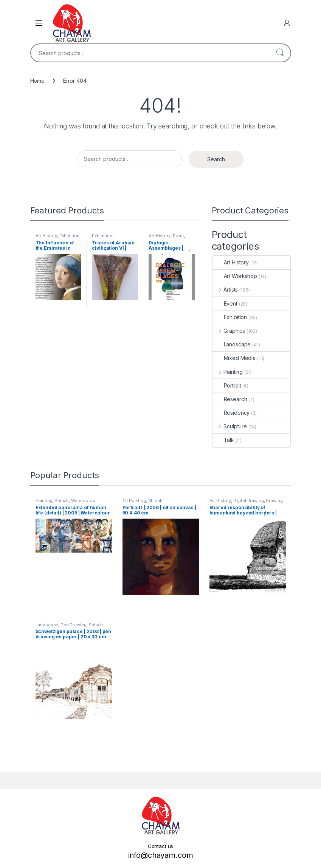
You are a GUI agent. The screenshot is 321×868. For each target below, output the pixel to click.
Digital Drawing (249, 500)
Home (37, 81)
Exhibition (70, 236)
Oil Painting (134, 500)
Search (280, 53)
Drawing (274, 500)
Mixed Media (234, 358)
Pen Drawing (73, 625)
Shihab (62, 500)
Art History (46, 236)
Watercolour (84, 500)
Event (178, 236)
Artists (225, 290)
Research (230, 399)
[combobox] (150, 53)
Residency (231, 413)
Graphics (229, 331)
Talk (223, 440)
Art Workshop (235, 276)
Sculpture (230, 426)
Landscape (232, 344)
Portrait (227, 385)
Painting (228, 372)
